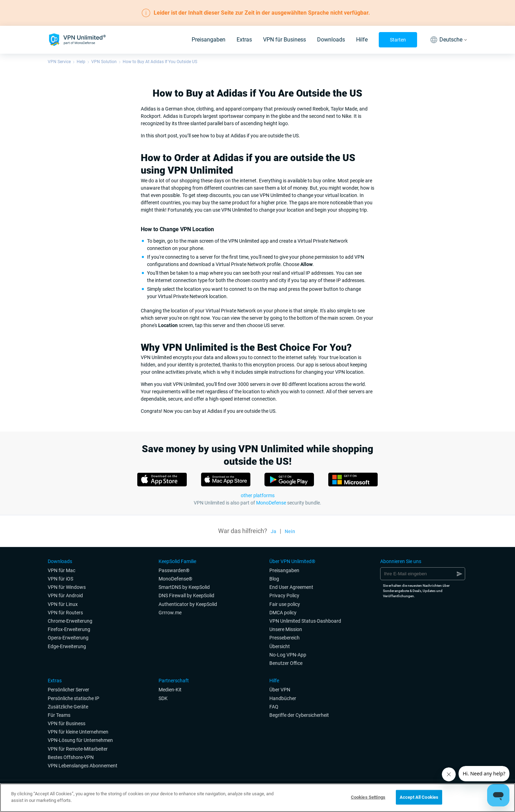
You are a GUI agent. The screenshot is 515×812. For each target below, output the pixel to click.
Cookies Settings (368, 797)
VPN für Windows (67, 587)
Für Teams (59, 715)
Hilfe (362, 40)
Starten (398, 40)
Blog (274, 579)
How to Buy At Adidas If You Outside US (160, 62)
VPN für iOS (60, 579)
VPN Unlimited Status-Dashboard (305, 621)
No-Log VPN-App (288, 655)
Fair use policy (285, 604)
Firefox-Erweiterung (69, 629)
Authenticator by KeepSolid (188, 604)
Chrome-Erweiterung (70, 621)
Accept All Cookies (419, 797)
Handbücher (283, 698)
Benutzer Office (286, 663)
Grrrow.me (170, 613)
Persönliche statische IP (74, 698)
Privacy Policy (284, 595)
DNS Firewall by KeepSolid (186, 595)
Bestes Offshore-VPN (71, 757)
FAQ (274, 707)
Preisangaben (209, 40)
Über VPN (280, 690)
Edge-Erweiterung (67, 646)
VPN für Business (285, 40)
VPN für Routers (65, 613)
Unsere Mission (286, 629)
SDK (163, 698)
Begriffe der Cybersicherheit (299, 715)
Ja (274, 531)
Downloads (331, 40)
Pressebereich (285, 638)
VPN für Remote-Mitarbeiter (78, 749)
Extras (244, 40)
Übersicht (280, 646)
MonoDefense (271, 503)
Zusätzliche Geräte (68, 707)
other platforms (258, 495)
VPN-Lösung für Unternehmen (80, 740)
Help (81, 62)
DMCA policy (283, 613)
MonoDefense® (175, 579)
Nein (290, 531)
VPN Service (59, 62)
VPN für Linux (63, 604)
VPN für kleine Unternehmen (78, 732)
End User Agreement (291, 587)
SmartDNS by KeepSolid (184, 587)
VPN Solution (104, 62)
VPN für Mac (62, 570)
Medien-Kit (170, 690)
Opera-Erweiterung (68, 638)
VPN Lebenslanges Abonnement (83, 766)
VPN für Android (65, 595)
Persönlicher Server (68, 690)
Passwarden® (174, 570)
